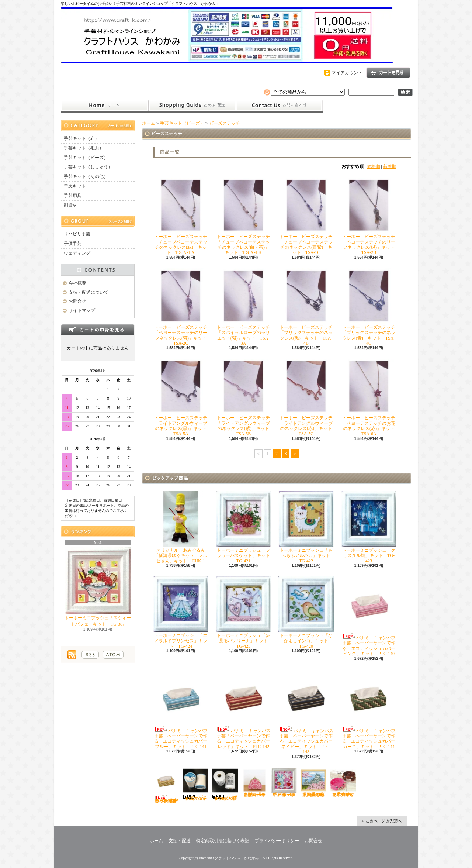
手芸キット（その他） (86, 176)
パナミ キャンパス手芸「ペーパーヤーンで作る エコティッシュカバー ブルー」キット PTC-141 (182, 709)
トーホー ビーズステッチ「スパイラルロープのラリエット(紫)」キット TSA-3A (243, 307)
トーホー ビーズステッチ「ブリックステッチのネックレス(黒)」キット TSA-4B (306, 307)
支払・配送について (192, 106)
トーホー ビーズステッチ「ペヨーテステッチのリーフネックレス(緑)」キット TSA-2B (370, 216)
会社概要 (77, 283)
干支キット (75, 186)
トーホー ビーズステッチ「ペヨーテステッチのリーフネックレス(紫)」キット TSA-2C (182, 307)
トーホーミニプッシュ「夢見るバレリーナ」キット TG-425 (244, 613)
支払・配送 (180, 841)
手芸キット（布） (81, 138)
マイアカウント (347, 73)
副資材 (70, 205)
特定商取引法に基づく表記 (223, 841)
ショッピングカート (388, 73)
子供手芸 (73, 244)
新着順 (390, 166)
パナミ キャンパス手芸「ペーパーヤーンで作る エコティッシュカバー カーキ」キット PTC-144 (370, 709)
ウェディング (77, 253)
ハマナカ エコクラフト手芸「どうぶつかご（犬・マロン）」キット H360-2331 (343, 782)
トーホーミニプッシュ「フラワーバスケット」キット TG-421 (245, 527)
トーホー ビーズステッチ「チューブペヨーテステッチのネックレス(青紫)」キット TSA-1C (306, 216)
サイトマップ (82, 310)
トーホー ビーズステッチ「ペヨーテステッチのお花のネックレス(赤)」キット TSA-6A (370, 397)
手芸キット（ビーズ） (86, 158)
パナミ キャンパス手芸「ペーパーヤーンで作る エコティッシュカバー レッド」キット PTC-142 (245, 709)
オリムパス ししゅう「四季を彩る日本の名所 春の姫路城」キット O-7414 (315, 782)
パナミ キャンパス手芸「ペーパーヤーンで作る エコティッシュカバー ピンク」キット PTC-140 (370, 616)
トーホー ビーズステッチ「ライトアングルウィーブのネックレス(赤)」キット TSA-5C (307, 397)
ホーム (105, 106)
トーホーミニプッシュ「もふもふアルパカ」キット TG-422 (307, 527)
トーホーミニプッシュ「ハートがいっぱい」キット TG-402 (284, 782)
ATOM (113, 655)
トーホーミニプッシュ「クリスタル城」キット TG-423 (369, 527)
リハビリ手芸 (77, 234)
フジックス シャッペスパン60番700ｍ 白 (196, 784)
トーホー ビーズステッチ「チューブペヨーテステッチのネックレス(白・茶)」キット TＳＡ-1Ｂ (243, 216)
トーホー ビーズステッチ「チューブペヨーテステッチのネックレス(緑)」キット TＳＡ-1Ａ (181, 216)
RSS (90, 655)
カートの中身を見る (98, 330)
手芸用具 (73, 196)
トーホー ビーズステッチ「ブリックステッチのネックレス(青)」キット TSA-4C (369, 307)
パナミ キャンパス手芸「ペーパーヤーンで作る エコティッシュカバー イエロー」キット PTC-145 (166, 786)
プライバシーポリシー (277, 841)
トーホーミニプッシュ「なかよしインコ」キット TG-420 (306, 613)
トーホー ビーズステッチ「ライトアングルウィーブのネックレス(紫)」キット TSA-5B (245, 397)
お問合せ (279, 106)
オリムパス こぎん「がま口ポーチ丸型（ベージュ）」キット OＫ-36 (256, 782)
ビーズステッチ (225, 123)
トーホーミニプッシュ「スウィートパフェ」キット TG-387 (98, 587)
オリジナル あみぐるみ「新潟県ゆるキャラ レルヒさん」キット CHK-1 (181, 527)
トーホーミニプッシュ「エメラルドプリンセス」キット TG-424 (181, 613)
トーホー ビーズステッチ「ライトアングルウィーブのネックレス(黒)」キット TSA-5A (182, 397)
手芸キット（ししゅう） (88, 167)
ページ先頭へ (382, 821)
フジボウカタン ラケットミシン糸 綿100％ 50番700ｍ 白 (225, 784)
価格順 (374, 166)
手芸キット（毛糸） (84, 148)
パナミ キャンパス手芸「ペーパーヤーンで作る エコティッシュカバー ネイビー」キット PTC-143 (308, 712)
